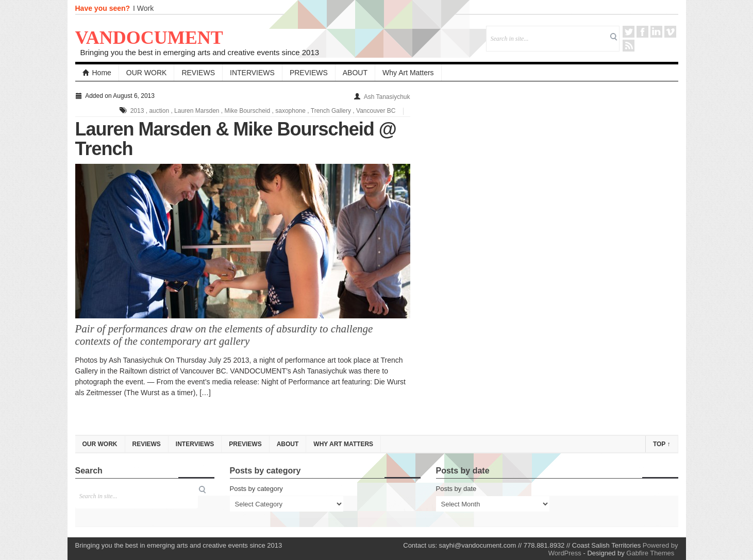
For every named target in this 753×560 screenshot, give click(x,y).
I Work (143, 8)
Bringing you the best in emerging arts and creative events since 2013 (200, 52)
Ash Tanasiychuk (387, 97)
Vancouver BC (376, 111)
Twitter (629, 32)
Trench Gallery (331, 111)
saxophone (290, 111)
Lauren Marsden (197, 111)
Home (97, 73)
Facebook (642, 32)
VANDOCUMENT (149, 38)
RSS (629, 46)
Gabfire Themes (650, 553)
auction (159, 111)
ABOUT (355, 73)
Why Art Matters (408, 73)
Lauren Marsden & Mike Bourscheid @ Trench (236, 139)
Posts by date (456, 489)
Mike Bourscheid (248, 111)
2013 (137, 111)
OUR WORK (147, 73)
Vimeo (670, 32)
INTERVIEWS (252, 73)
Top (662, 444)
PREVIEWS (309, 73)
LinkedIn (656, 32)
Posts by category (256, 489)
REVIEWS (198, 73)
